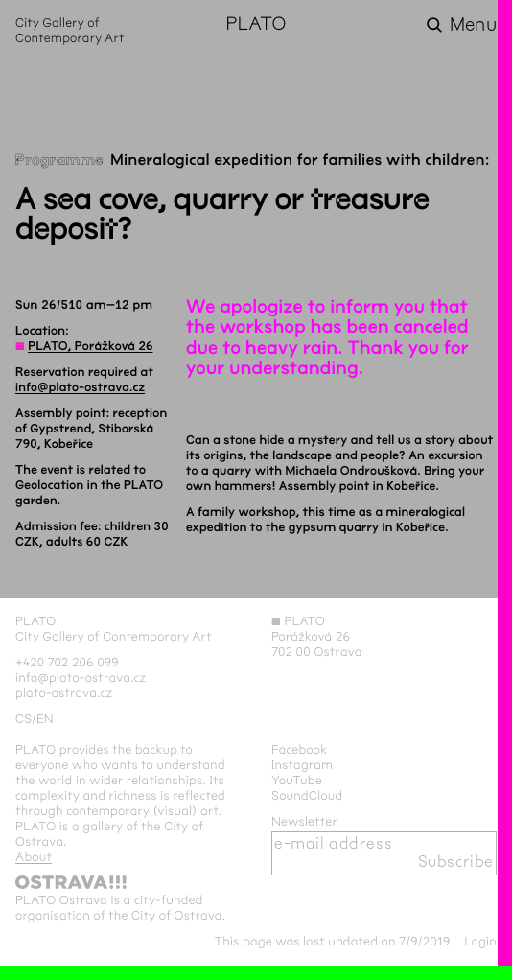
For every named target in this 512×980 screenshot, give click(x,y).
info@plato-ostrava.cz (80, 387)
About (34, 857)
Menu (473, 25)
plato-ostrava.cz (64, 693)
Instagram (302, 765)
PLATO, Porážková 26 (90, 346)
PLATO (256, 25)
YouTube (297, 781)
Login (480, 942)
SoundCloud (307, 796)
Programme (59, 161)
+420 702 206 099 (67, 663)
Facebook (300, 750)
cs (23, 719)
